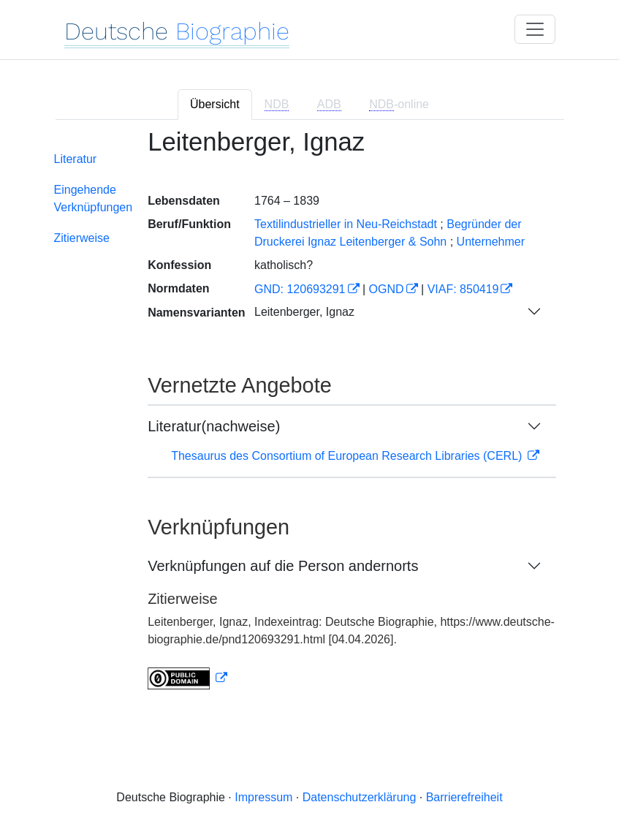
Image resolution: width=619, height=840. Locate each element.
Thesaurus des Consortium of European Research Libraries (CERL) (348, 456)
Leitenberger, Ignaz (304, 312)
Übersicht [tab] (215, 104)
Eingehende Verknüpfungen (94, 198)
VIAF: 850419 (463, 289)
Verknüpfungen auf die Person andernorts (283, 566)
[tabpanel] (310, 418)
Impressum (263, 797)
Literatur (76, 159)
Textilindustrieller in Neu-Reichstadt (346, 224)
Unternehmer (491, 242)
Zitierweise (82, 238)
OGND (387, 289)
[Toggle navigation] (535, 29)
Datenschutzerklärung (360, 797)
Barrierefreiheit (464, 797)
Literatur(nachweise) (214, 426)
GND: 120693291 (300, 289)
